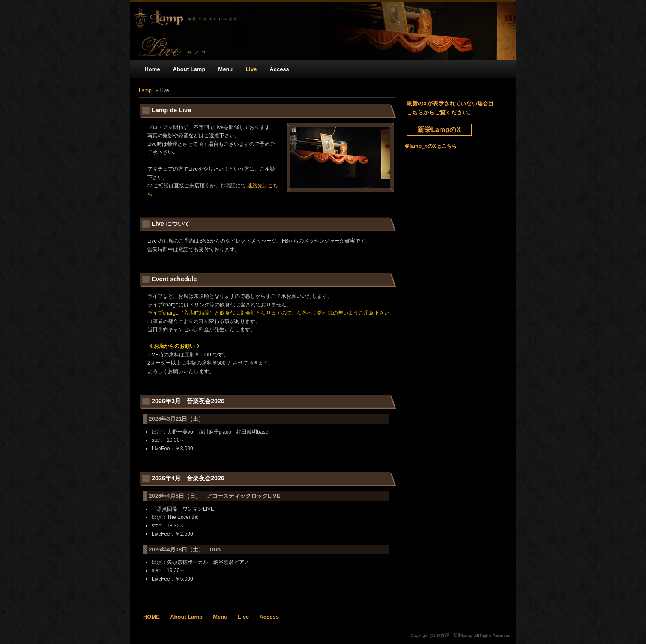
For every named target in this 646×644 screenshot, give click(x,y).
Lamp (145, 90)
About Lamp (189, 69)
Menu (225, 69)
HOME (151, 617)
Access (279, 69)
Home (152, 69)
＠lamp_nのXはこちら (431, 146)
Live (251, 69)
